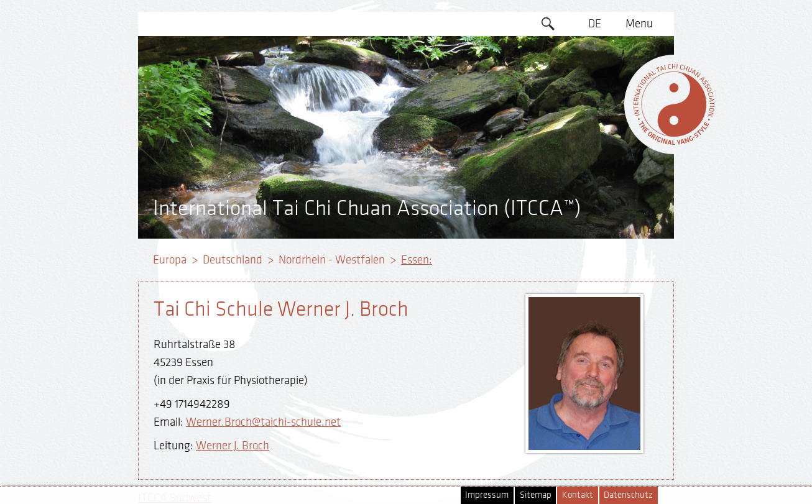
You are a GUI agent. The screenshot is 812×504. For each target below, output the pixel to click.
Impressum (487, 495)
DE (595, 24)
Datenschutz (628, 495)
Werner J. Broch (233, 446)
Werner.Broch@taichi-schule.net (263, 422)
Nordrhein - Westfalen (332, 260)
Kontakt (578, 495)
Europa (170, 260)
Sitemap (536, 495)
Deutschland (233, 260)
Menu (639, 24)
